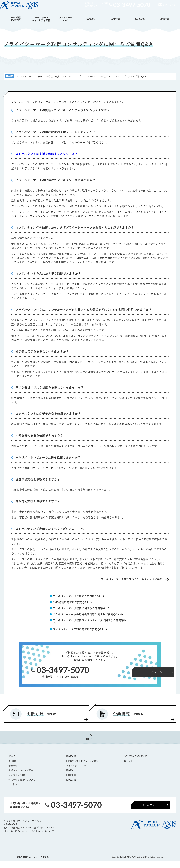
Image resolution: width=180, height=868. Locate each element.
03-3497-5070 (19, 831)
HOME (12, 757)
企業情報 (13, 766)
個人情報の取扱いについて (22, 780)
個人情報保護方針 (17, 775)
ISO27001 (71, 757)
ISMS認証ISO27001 (16, 19)
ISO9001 (90, 19)
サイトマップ (15, 785)
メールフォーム (151, 805)
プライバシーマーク (66, 19)
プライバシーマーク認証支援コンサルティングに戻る (132, 579)
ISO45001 (164, 19)
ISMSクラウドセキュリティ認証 (41, 19)
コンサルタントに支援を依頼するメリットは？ (47, 154)
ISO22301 (140, 19)
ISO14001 (115, 19)
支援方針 (13, 761)
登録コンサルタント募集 (21, 771)
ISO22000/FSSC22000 (135, 757)
